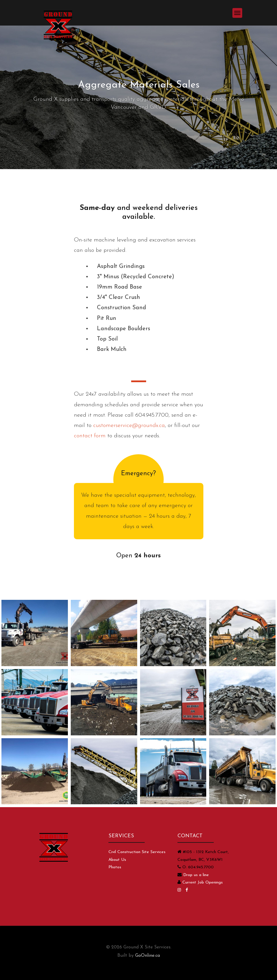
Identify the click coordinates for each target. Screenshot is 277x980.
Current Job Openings (203, 883)
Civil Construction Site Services (137, 852)
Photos (115, 867)
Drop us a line (196, 875)
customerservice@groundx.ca (129, 426)
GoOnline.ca (148, 956)
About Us (117, 860)
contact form (90, 436)
